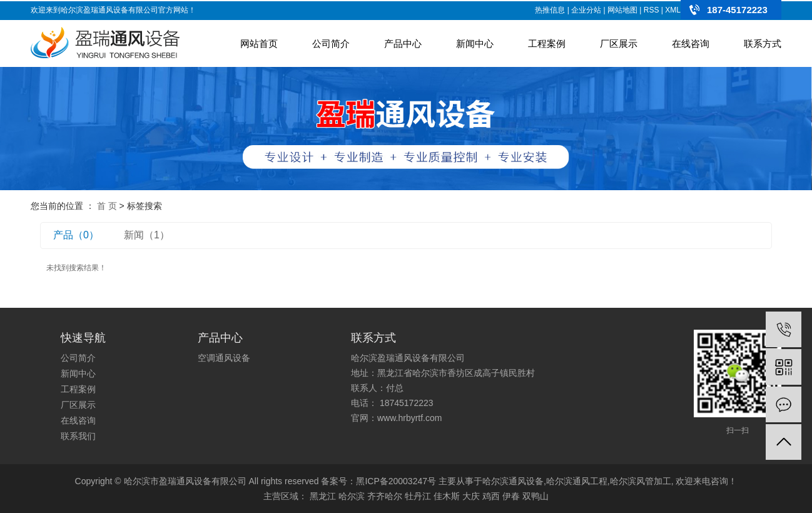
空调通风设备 (224, 358)
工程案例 (547, 43)
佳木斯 (447, 496)
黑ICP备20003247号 (396, 481)
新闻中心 (475, 43)
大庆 (471, 496)
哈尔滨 (352, 496)
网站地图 (622, 10)
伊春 (511, 496)
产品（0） (76, 235)
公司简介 (331, 43)
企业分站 (586, 10)
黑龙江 (323, 496)
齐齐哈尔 (385, 496)
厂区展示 (619, 43)
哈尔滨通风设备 (513, 481)
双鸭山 (535, 496)
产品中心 (403, 43)
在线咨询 (691, 43)
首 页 (107, 206)
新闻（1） (147, 235)
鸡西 (491, 496)
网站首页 (259, 43)
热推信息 (550, 10)
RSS (652, 10)
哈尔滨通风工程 (577, 481)
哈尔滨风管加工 (641, 481)
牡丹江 (418, 496)
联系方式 (763, 43)
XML (673, 10)
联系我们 (78, 436)
